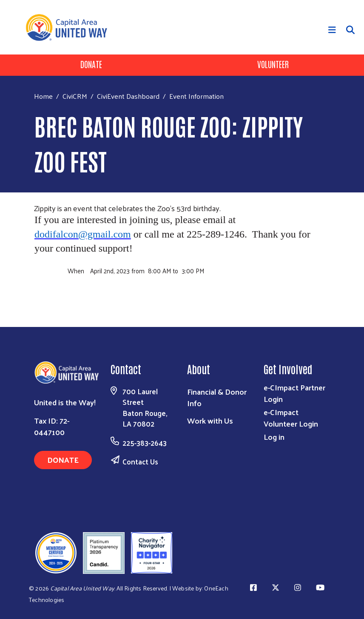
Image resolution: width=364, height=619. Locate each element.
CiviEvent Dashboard (128, 96)
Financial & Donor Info (217, 397)
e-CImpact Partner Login (294, 393)
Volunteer (273, 64)
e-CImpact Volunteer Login (291, 418)
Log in (274, 437)
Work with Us (210, 420)
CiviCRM (75, 96)
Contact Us (140, 461)
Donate (91, 64)
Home (43, 96)
